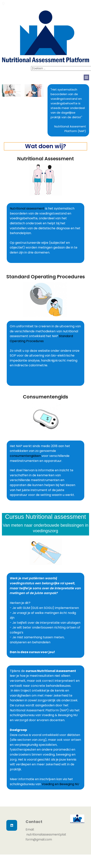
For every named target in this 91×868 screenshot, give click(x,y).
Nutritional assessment (27, 208)
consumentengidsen (26, 456)
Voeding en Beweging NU (60, 784)
